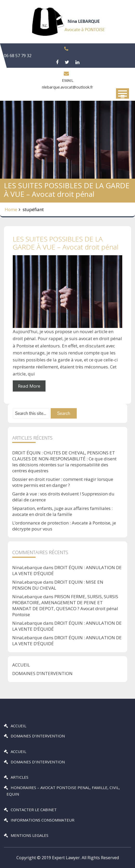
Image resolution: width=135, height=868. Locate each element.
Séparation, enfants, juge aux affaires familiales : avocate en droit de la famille (62, 511)
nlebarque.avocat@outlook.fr (67, 87)
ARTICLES (20, 777)
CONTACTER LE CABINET (34, 810)
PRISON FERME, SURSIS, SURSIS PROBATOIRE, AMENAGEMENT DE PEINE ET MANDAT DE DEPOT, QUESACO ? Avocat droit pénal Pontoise (65, 605)
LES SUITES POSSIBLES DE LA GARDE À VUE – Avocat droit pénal (66, 243)
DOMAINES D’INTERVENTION (42, 673)
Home (11, 209)
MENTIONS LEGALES (30, 835)
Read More (29, 386)
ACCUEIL (21, 665)
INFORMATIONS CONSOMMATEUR (43, 820)
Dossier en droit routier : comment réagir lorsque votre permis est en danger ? (63, 482)
